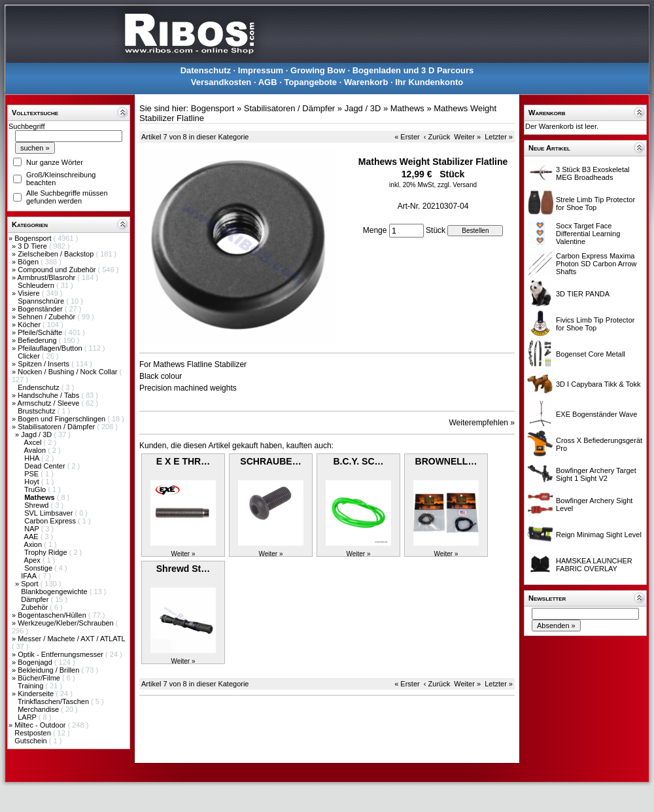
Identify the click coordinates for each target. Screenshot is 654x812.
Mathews (407, 108)
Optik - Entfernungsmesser (61, 654)
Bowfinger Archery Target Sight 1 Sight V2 (596, 474)
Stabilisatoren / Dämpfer (57, 427)
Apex (33, 560)
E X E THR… (183, 461)
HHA (33, 458)
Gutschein (32, 741)
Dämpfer (36, 599)
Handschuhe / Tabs (49, 395)
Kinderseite (37, 694)
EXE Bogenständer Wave (596, 414)
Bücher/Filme (40, 678)
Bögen (29, 262)
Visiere (29, 293)
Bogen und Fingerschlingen (62, 419)
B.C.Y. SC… (358, 461)
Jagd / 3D (37, 434)
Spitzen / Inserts (44, 364)
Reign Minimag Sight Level (599, 535)
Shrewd (37, 505)
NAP (32, 529)
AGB (268, 82)
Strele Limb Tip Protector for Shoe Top (595, 203)
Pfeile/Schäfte (41, 332)
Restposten (34, 733)
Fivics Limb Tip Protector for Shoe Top (595, 324)
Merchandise (39, 709)
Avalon (36, 450)
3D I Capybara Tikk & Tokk (598, 384)
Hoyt (33, 482)
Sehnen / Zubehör (47, 317)
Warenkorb (366, 82)
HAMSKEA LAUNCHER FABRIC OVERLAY (594, 565)
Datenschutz (206, 70)
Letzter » (499, 137)
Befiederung (38, 340)
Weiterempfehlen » (482, 423)
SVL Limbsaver (49, 513)
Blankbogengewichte (55, 591)
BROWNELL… (446, 461)
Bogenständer (41, 309)
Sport (30, 584)
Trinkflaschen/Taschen (54, 701)
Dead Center (45, 466)
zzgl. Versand (457, 185)
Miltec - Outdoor (41, 725)
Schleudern (37, 285)
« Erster (407, 137)
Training (31, 686)
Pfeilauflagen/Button (51, 348)
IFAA (29, 576)
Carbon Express (51, 521)
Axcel (34, 442)
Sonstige (39, 568)
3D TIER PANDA (583, 294)
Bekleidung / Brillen (49, 670)
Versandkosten (221, 82)
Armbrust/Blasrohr (48, 277)
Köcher (30, 325)
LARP (28, 717)
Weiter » (467, 137)
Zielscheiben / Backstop (57, 254)
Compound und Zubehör (58, 270)
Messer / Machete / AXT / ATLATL (71, 639)
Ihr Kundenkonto (429, 82)
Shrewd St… (183, 569)
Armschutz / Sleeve (50, 403)
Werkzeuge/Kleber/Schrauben (67, 623)
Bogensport (34, 238)
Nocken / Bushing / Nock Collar (68, 372)
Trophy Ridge (47, 552)
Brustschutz (38, 411)
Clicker (30, 356)
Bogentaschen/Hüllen (53, 615)
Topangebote (310, 82)
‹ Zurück (437, 137)
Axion (34, 544)
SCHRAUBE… (270, 461)
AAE (32, 537)
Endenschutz (40, 387)
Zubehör (35, 607)
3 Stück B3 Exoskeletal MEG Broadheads (593, 173)
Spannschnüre (42, 301)
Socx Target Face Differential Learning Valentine (588, 234)
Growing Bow (318, 70)
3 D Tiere (33, 246)
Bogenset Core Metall (591, 354)
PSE (32, 474)
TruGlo (36, 489)
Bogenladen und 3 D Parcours (413, 70)
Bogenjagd (36, 662)
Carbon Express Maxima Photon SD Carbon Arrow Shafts (596, 264)
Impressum (261, 70)
